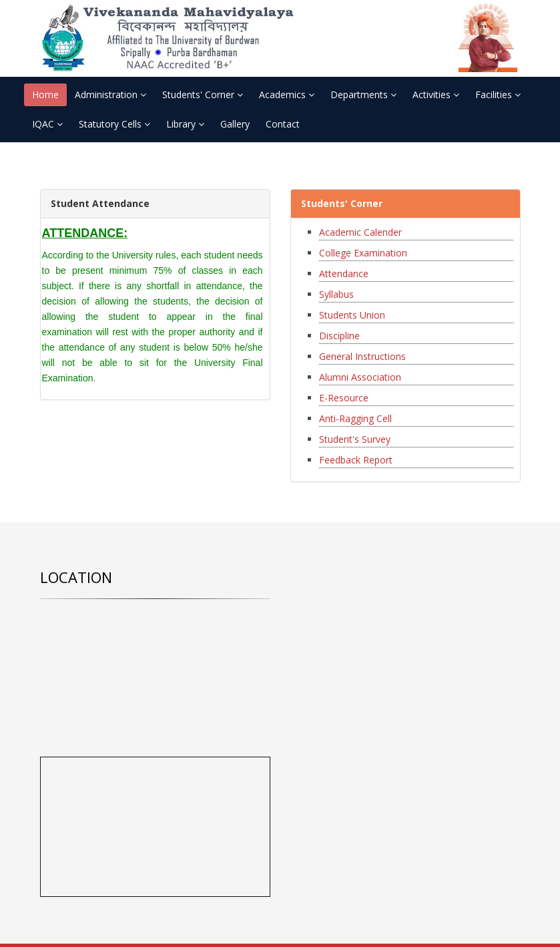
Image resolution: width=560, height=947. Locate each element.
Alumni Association (360, 377)
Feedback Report (356, 460)
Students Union (352, 315)
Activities (436, 94)
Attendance (344, 273)
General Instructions (362, 356)
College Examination (363, 253)
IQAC (47, 124)
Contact (283, 124)
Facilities (498, 94)
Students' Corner (203, 94)
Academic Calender (360, 232)
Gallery (235, 124)
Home (45, 94)
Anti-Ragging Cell (355, 418)
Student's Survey (355, 439)
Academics (287, 94)
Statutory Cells (114, 124)
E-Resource (344, 398)
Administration (110, 94)
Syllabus (336, 294)
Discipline (339, 336)
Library (185, 124)
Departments (363, 94)
